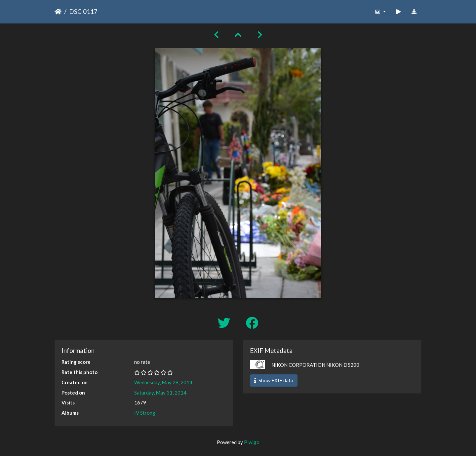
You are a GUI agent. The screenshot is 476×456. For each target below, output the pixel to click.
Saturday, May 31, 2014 (160, 393)
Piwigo (252, 442)
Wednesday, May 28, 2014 (163, 382)
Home (58, 12)
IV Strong (145, 413)
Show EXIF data (274, 380)
